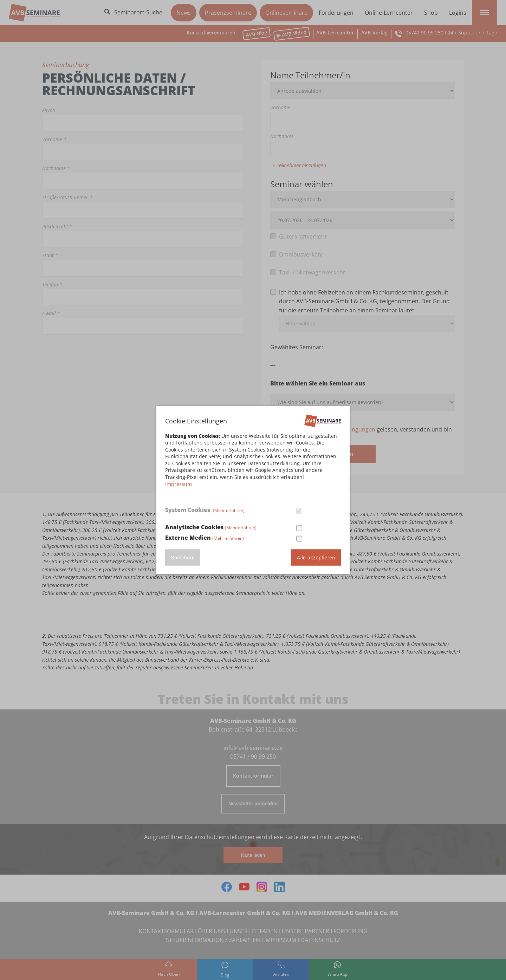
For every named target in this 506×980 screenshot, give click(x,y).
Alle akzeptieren (316, 558)
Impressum (179, 484)
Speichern (183, 558)
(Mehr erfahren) (229, 510)
